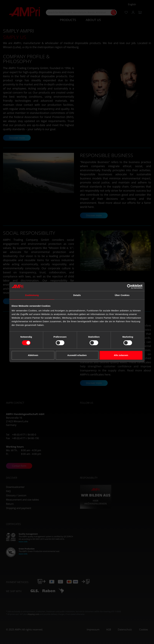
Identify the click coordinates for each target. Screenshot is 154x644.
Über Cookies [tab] (122, 295)
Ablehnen (33, 355)
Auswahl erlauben (77, 355)
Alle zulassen (121, 355)
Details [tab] (77, 295)
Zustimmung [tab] (32, 295)
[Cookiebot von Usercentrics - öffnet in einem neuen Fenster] (129, 286)
